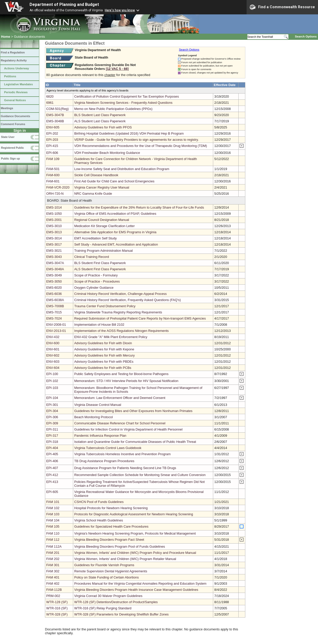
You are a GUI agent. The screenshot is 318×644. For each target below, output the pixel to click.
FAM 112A (54, 547)
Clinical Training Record (92, 257)
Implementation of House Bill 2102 (99, 325)
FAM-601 (53, 181)
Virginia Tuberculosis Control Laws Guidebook (108, 448)
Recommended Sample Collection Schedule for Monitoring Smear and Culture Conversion (140, 475)
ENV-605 (53, 127)
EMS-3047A (55, 263)
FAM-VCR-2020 (58, 187)
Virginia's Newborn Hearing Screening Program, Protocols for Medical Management (135, 533)
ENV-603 (53, 362)
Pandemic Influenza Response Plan (100, 436)
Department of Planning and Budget (64, 4)
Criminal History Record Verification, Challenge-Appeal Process (120, 294)
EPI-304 (52, 411)
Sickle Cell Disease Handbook (96, 175)
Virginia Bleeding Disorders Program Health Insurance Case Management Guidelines (136, 590)
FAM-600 (53, 175)
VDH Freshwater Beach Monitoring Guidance (107, 153)
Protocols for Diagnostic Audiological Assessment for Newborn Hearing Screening (134, 514)
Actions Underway (17, 68)
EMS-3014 (54, 238)
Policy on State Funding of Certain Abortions (106, 577)
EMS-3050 (54, 281)
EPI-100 (52, 374)
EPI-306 (52, 417)
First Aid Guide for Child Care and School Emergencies (114, 181)
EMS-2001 (54, 220)
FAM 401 (53, 577)
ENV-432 (53, 337)
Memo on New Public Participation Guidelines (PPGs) (113, 109)
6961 (50, 103)
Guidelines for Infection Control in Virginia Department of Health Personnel (128, 429)
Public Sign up (10, 158)
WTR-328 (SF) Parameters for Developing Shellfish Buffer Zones (121, 614)
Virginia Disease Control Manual (98, 405)
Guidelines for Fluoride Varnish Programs (104, 565)
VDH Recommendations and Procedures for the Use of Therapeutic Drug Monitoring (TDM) (141, 146)
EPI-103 (52, 388)
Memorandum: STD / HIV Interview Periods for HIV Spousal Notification (126, 381)
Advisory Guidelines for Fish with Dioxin (103, 343)
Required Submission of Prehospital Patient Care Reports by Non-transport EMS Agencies (140, 318)
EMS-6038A (55, 300)
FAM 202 (53, 559)
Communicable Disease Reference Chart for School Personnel (120, 423)
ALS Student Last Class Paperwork (100, 121)
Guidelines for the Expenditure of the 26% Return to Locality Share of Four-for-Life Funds (139, 207)
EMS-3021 (54, 251)
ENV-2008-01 (56, 325)
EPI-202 (52, 133)
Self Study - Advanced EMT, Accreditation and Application (116, 244)
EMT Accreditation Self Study (96, 238)
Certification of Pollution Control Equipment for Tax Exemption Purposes (127, 96)
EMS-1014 (54, 207)
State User (8, 137)
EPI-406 (52, 461)
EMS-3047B (55, 115)
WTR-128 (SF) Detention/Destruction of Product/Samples (116, 602)
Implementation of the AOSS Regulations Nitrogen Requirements (121, 331)
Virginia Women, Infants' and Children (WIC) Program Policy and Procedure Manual (135, 553)
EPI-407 (52, 468)
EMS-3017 (54, 244)
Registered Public (12, 148)
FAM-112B (54, 590)
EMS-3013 (54, 232)
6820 (50, 96)
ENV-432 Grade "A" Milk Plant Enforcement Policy (111, 337)
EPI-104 (52, 398)
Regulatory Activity (14, 60)
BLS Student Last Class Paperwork (100, 115)
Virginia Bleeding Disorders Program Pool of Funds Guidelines (120, 547)
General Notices (15, 100)
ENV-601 (53, 349)
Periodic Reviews (16, 92)
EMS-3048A (55, 269)
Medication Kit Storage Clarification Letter (104, 226)
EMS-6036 (54, 294)
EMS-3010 (54, 226)
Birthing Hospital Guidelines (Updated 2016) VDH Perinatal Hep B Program (129, 133)
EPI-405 (52, 454)
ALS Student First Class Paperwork (100, 269)
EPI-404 (52, 448)
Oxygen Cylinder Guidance (94, 288)
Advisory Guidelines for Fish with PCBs (103, 368)
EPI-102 (52, 381)
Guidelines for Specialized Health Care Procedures (111, 526)
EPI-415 (52, 146)
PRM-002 (53, 596)
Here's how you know (120, 10)
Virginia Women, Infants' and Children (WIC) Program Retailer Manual (125, 559)
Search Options (306, 36)
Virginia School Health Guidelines (99, 520)
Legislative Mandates (18, 84)
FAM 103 (53, 514)
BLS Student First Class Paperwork (100, 263)
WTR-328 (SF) (57, 614)
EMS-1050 (54, 214)
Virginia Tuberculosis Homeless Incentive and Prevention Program (122, 454)
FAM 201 (53, 553)
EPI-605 (52, 492)
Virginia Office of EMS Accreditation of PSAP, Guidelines (115, 214)
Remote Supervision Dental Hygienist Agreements (111, 571)
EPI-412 (52, 475)
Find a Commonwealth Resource (282, 7)
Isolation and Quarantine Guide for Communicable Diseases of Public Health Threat (135, 442)
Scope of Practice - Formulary (96, 275)
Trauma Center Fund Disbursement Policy (105, 306)
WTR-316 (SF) (57, 608)
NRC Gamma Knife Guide (93, 194)
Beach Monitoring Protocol (93, 417)
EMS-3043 (54, 257)
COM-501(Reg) (57, 109)
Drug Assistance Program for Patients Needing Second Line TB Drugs (125, 468)
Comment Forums (13, 124)
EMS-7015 (54, 312)
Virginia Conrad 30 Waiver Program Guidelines (108, 596)
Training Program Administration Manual (104, 251)
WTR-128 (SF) (57, 602)
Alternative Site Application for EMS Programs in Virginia (115, 232)
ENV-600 (53, 343)
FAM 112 (53, 540)
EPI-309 (52, 423)
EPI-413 (52, 482)
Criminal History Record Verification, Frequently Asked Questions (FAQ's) (128, 300)
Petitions (10, 76)
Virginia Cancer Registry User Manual (102, 187)
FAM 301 (53, 565)
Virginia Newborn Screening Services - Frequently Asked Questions (123, 103)
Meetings (7, 108)
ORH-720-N (55, 194)
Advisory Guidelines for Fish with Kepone (104, 349)
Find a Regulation (13, 52)
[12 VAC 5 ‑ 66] (117, 69)
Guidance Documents (15, 116)
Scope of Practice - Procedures (97, 281)
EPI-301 (52, 405)
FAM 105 (53, 526)
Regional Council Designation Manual (102, 220)
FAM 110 (53, 533)
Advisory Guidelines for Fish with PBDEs (104, 362)
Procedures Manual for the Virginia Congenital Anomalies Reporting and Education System (140, 584)
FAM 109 (53, 159)
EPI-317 (52, 436)
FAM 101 (53, 502)
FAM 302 (53, 571)
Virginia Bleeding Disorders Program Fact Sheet (109, 540)
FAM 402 (53, 584)
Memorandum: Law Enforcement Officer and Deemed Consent (120, 398)
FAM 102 (53, 508)
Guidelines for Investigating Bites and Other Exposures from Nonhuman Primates (133, 411)
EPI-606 (52, 153)
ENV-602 (53, 355)
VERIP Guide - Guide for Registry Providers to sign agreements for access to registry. (137, 140)
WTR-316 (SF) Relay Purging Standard (103, 608)
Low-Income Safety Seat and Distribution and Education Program (122, 169)
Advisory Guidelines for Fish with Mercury (104, 355)
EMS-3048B (55, 121)
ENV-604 (53, 368)
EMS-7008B (55, 306)
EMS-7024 (54, 318)
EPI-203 (52, 140)
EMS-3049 (54, 275)
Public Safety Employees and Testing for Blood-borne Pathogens (121, 374)
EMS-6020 (54, 288)
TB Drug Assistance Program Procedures (104, 461)
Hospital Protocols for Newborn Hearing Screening (111, 508)
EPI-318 (52, 442)
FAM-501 (53, 169)
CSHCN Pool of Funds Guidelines (99, 502)
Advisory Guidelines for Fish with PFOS (103, 127)
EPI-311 (52, 429)
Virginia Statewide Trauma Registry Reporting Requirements (118, 312)
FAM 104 (53, 520)
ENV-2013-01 (56, 331)
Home (6, 37)
